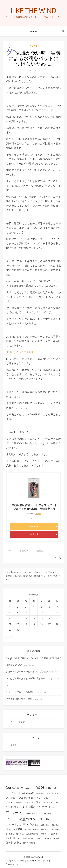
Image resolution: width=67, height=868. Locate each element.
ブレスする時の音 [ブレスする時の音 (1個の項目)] (12, 834)
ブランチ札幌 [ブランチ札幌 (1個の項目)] (55, 830)
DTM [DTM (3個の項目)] (20, 788)
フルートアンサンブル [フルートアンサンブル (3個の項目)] (20, 824)
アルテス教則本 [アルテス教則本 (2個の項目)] (27, 798)
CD (18, 861)
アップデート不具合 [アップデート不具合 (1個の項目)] (52, 793)
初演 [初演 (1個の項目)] (7, 838)
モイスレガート (26, 551)
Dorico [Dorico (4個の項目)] (11, 787)
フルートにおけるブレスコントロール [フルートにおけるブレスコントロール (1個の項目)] (38, 814)
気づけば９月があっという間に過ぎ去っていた (29, 678)
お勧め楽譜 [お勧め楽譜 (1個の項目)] (40, 793)
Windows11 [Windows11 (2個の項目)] (28, 793)
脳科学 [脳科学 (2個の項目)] (9, 843)
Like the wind (34, 11)
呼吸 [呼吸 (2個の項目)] (13, 838)
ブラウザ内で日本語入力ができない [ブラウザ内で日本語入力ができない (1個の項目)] (36, 830)
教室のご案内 (31, 861)
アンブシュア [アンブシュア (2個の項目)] (43, 798)
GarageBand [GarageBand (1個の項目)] (29, 788)
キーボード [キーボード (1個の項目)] (46, 802)
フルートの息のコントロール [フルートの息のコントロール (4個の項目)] (27, 819)
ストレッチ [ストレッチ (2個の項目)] (42, 807)
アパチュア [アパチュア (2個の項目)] (12, 798)
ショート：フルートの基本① (20, 692)
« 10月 (9, 637)
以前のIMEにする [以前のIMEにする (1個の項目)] (32, 834)
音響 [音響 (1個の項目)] (24, 843)
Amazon (34, 526)
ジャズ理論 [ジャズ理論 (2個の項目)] (29, 807)
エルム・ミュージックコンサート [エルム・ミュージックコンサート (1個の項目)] (18, 802)
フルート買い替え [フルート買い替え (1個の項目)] (52, 825)
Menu (34, 31)
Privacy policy (12, 864)
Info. (40, 861)
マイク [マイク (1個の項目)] (22, 834)
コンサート (11, 861)
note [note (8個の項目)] (40, 787)
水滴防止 (40, 551)
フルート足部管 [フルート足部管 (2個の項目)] (14, 829)
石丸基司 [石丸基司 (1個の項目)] (56, 838)
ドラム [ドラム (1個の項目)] (51, 807)
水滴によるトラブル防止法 (21, 352)
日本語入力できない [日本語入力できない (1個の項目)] (28, 838)
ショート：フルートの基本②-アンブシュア (27, 672)
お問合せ (47, 861)
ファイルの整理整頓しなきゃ (20, 699)
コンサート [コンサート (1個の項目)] (18, 807)
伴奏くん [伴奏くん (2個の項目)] (45, 834)
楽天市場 (34, 534)
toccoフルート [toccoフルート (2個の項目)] (13, 793)
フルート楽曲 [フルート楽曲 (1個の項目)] (40, 825)
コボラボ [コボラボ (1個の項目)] (9, 807)
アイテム (34, 46)
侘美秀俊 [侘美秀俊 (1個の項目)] (54, 834)
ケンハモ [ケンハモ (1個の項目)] (54, 802)
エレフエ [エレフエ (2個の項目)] (36, 802)
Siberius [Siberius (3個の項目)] (51, 788)
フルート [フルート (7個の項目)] (14, 813)
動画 (22, 861)
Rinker (39, 514)
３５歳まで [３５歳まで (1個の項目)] (31, 843)
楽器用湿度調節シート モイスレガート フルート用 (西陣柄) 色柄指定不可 (34, 507)
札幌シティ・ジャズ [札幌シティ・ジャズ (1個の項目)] (44, 838)
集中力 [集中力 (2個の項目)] (18, 843)
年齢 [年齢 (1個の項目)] (18, 838)
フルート (12, 551)
